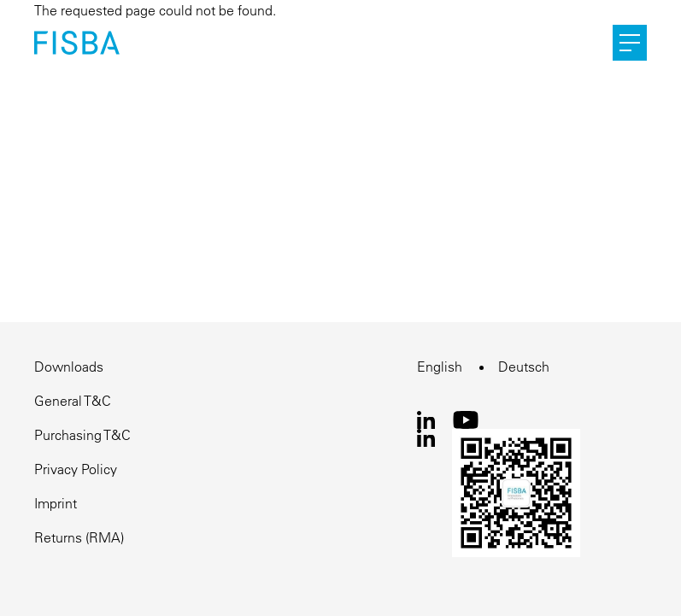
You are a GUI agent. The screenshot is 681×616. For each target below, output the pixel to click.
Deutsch (524, 367)
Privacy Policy (76, 469)
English (440, 367)
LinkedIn (426, 420)
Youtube (465, 420)
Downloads (69, 367)
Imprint (56, 503)
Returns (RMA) (79, 537)
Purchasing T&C (82, 435)
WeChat (516, 493)
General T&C (73, 401)
